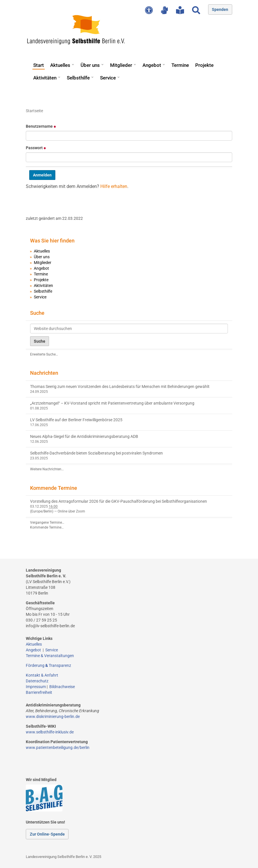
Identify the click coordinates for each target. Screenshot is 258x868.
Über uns (90, 65)
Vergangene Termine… (47, 523)
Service (108, 78)
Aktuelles (60, 65)
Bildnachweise (62, 687)
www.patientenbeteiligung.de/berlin (58, 747)
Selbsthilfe (78, 78)
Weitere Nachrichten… (47, 469)
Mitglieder (121, 65)
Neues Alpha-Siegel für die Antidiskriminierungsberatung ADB (84, 436)
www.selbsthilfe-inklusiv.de (50, 732)
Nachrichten (44, 373)
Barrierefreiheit (39, 692)
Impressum (36, 687)
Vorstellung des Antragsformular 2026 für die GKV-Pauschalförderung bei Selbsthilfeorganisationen (119, 501)
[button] (73, 63)
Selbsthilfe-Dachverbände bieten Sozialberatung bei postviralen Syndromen (96, 453)
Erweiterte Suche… (44, 354)
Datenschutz (37, 681)
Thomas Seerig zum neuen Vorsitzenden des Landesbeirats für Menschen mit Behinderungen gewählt (120, 387)
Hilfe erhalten (114, 186)
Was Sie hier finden (52, 241)
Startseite (34, 111)
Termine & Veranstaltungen (50, 656)
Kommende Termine (54, 488)
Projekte (204, 65)
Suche (37, 313)
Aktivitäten (45, 78)
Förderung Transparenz (48, 665)
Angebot (152, 65)
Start (39, 65)
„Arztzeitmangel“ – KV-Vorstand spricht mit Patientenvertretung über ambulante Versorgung (112, 403)
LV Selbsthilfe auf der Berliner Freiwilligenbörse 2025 (76, 420)
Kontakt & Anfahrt (42, 675)
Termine (180, 65)
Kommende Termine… (47, 527)
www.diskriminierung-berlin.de (53, 716)
